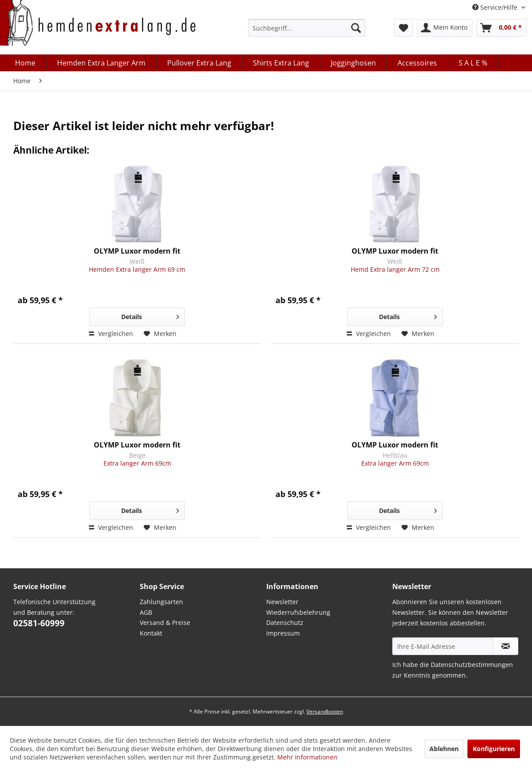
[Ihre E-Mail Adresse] (443, 646)
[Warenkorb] (501, 28)
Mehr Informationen (307, 757)
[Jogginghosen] (354, 63)
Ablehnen (444, 749)
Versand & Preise (165, 623)
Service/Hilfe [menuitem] (496, 7)
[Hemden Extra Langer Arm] (101, 63)
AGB (146, 612)
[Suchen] (356, 28)
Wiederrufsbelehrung (298, 612)
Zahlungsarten (161, 602)
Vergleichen (111, 333)
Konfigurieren (494, 749)
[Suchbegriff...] (307, 28)
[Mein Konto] (445, 28)
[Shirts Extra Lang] (281, 63)
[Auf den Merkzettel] (160, 334)
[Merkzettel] (404, 28)
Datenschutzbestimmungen (472, 665)
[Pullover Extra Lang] (199, 63)
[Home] (25, 63)
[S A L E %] (473, 63)
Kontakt (151, 633)
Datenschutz (285, 623)
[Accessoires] (417, 63)
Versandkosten (325, 711)
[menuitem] (307, 28)
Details (150, 315)
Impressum (283, 633)
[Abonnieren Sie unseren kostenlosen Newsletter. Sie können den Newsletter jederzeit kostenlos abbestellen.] (506, 646)
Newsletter (282, 602)
